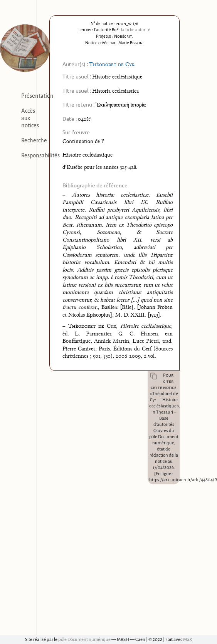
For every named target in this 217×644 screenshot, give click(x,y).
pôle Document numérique (84, 640)
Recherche (34, 140)
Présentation (37, 96)
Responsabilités (40, 155)
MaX (188, 640)
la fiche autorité (136, 30)
